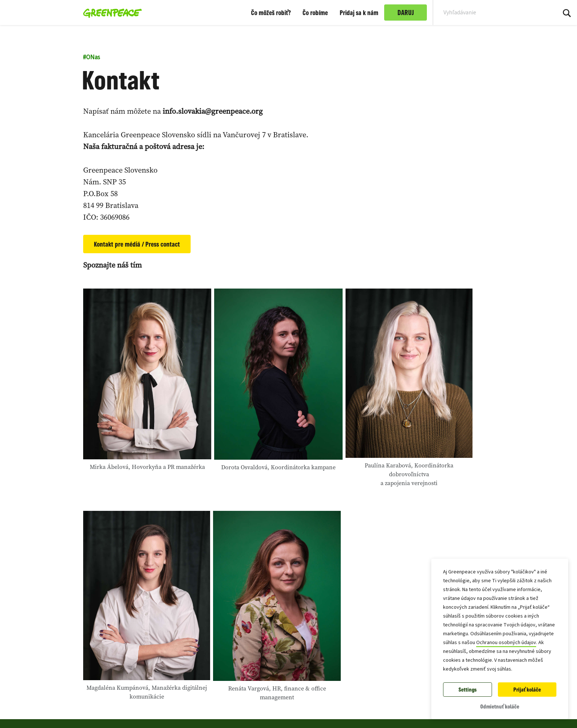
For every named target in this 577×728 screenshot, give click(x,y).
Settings (468, 690)
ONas (91, 57)
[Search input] (490, 13)
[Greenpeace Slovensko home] (110, 13)
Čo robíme (315, 13)
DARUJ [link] (406, 13)
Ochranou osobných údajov (506, 643)
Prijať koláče (527, 690)
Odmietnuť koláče (500, 706)
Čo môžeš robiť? (271, 13)
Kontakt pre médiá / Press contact (137, 244)
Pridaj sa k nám (359, 13)
